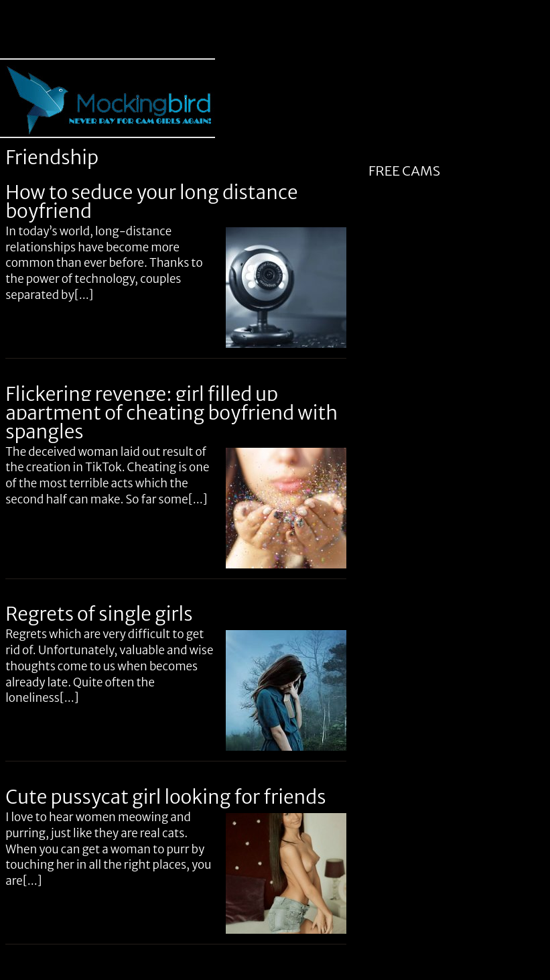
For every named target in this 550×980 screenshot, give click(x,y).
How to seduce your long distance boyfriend (151, 202)
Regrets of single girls (99, 614)
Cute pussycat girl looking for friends (165, 797)
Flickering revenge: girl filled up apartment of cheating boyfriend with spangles (171, 413)
